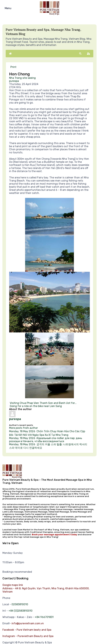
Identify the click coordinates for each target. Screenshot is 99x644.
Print (13, 67)
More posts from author (23, 428)
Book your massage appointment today (54, 535)
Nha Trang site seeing (22, 78)
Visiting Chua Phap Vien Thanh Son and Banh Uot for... (43, 403)
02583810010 (20, 604)
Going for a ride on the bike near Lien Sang (35, 406)
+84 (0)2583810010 (20, 611)
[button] (80, 54)
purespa (14, 81)
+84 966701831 (44, 617)
